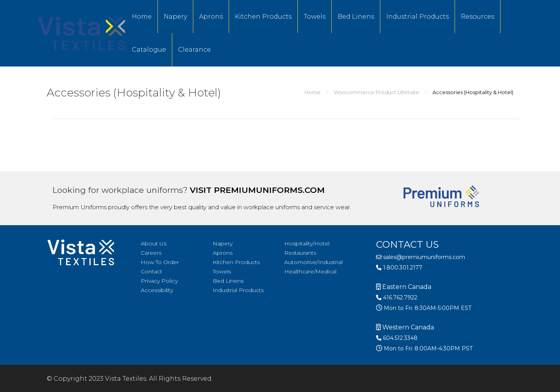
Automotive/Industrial (313, 262)
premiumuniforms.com (269, 190)
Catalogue (149, 50)
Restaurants (300, 253)
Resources (478, 17)
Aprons (211, 17)
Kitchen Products (263, 17)
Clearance (194, 50)
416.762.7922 (397, 297)
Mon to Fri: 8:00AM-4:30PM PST (427, 348)
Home (142, 17)
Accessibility (157, 290)
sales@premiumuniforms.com (421, 257)
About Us (154, 243)
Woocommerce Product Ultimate (376, 92)
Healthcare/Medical (310, 271)
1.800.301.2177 (399, 268)
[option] (541, 386)
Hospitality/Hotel (307, 243)
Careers (151, 253)
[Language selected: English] (541, 385)
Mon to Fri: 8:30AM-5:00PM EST (427, 308)
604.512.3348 (397, 338)
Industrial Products (417, 17)
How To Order (160, 262)
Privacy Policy (159, 281)
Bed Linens (356, 17)
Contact (151, 271)
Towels (315, 17)
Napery (175, 17)
